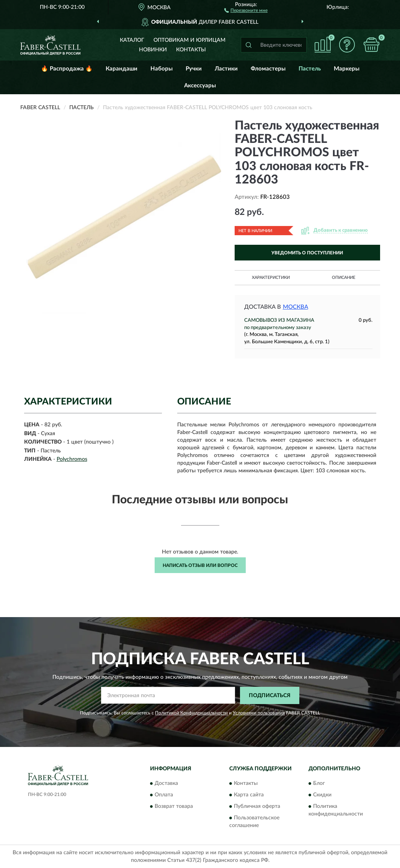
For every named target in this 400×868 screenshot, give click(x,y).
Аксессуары (200, 86)
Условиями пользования (259, 713)
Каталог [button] (132, 40)
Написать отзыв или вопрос (200, 565)
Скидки (322, 795)
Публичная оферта (257, 807)
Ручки (194, 69)
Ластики (226, 69)
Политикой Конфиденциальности (191, 713)
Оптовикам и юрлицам (189, 40)
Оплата (164, 795)
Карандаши (122, 69)
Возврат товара (174, 807)
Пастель (310, 69)
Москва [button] (296, 307)
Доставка (166, 784)
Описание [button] (344, 278)
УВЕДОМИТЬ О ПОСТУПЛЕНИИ (307, 253)
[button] (246, 10)
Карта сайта (249, 795)
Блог (319, 784)
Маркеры (347, 69)
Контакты (191, 50)
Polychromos (72, 459)
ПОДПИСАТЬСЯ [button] (270, 696)
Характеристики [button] (271, 278)
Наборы (162, 69)
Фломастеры (268, 69)
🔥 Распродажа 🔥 (67, 69)
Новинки (153, 50)
